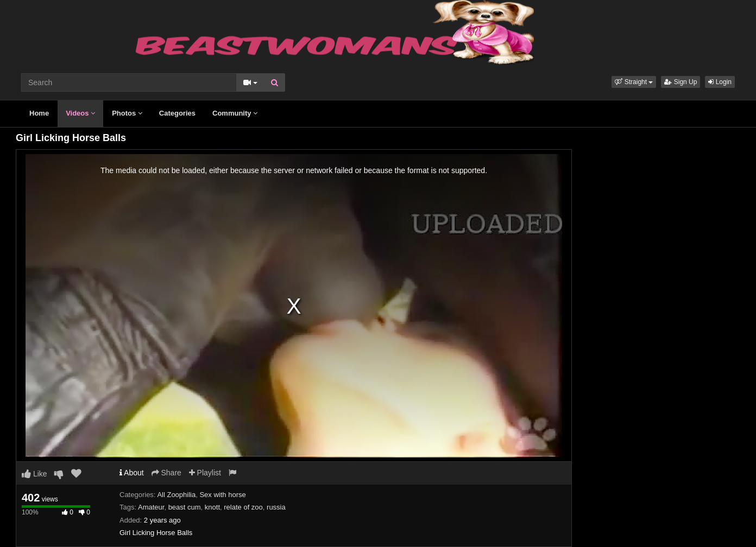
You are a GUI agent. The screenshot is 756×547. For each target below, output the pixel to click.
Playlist (205, 473)
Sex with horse (222, 495)
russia (276, 507)
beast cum (185, 507)
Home (39, 113)
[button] (634, 82)
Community (235, 113)
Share (166, 473)
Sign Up (681, 82)
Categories (177, 113)
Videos (80, 113)
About (132, 473)
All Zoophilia (176, 495)
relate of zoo (243, 507)
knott (212, 507)
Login (720, 82)
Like (34, 474)
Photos (127, 113)
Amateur (151, 507)
